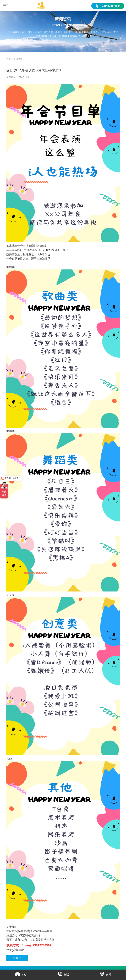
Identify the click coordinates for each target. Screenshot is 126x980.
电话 (63, 975)
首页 (9, 59)
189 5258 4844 (111, 6)
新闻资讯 (18, 59)
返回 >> (17, 958)
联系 (105, 975)
